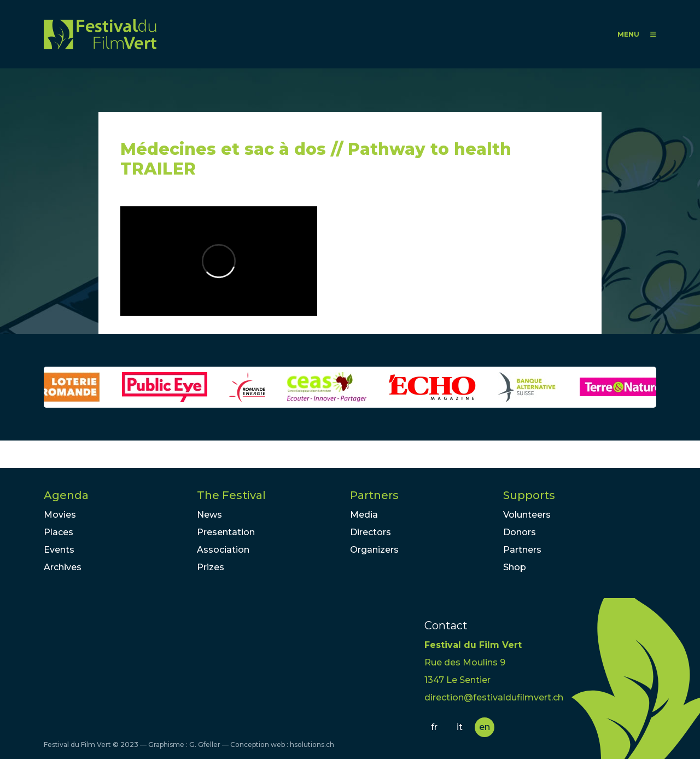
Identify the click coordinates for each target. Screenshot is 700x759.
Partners (374, 495)
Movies (60, 515)
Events (59, 550)
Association (223, 550)
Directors (371, 532)
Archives (63, 567)
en (485, 727)
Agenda (66, 495)
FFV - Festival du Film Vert (100, 34)
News (209, 515)
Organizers (374, 550)
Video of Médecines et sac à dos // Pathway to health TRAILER (219, 261)
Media (364, 515)
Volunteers (527, 515)
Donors (520, 532)
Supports (529, 495)
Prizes (211, 567)
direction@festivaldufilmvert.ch (494, 697)
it (460, 727)
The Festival (231, 495)
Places (59, 532)
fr (434, 727)
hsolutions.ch (312, 744)
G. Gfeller (205, 744)
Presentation (226, 532)
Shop (515, 567)
